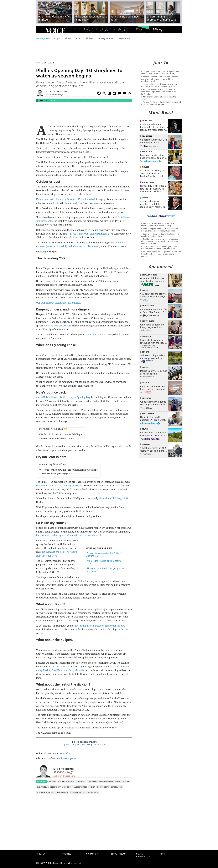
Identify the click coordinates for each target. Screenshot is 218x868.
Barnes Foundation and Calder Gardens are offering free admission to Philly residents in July (160, 79)
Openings (147, 383)
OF (94, 744)
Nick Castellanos (90, 792)
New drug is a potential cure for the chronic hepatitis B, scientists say (158, 224)
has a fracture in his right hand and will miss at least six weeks (69, 536)
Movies (145, 167)
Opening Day (55, 787)
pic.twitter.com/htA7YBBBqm (66, 434)
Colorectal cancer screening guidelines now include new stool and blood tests (159, 248)
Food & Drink (148, 182)
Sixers (79, 38)
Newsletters (125, 38)
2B (73, 744)
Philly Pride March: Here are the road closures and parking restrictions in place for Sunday (160, 92)
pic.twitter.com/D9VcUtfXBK (83, 470)
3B (83, 744)
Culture (122, 30)
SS (78, 744)
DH (89, 744)
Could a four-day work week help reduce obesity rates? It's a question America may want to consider (160, 241)
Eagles (57, 38)
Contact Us (92, 854)
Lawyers (146, 444)
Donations (147, 121)
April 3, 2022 (70, 438)
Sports (158, 30)
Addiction (147, 151)
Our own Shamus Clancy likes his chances (58, 303)
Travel (145, 290)
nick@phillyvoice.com (64, 776)
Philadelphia (68, 781)
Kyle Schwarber (80, 787)
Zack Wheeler (43, 787)
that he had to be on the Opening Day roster (59, 486)
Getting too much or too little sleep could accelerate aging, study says (160, 235)
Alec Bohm (67, 787)
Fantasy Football (106, 38)
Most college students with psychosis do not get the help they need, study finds (160, 230)
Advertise (66, 854)
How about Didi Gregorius (113, 498)
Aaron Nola (80, 781)
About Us (41, 854)
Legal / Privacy (119, 854)
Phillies (90, 38)
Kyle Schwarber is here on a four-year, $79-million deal (66, 199)
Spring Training (122, 781)
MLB (53, 100)
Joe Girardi (92, 781)
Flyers (68, 38)
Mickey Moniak (103, 787)
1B (67, 744)
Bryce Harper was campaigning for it (90, 234)
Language (147, 336)
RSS (163, 854)
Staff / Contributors (143, 855)
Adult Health (148, 321)
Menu (41, 31)
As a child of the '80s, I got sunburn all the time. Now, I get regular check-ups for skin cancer (161, 254)
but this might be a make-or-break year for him (100, 626)
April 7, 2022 (70, 474)
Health (105, 30)
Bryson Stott (75, 792)
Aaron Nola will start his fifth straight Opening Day (63, 397)
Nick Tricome (59, 91)
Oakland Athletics (60, 792)
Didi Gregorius (43, 792)
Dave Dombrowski (106, 781)
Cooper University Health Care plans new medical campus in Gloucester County (160, 73)
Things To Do (148, 306)
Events (140, 30)
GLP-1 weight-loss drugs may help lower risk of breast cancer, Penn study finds (160, 85)
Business (146, 398)
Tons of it (91, 335)
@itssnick (65, 753)
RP (105, 744)
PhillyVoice (55, 31)
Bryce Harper (117, 787)
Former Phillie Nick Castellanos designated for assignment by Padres (161, 103)
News (87, 30)
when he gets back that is (57, 326)
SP (100, 744)
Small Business (150, 275)
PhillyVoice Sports (66, 758)
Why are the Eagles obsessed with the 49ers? (159, 98)
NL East (92, 787)
